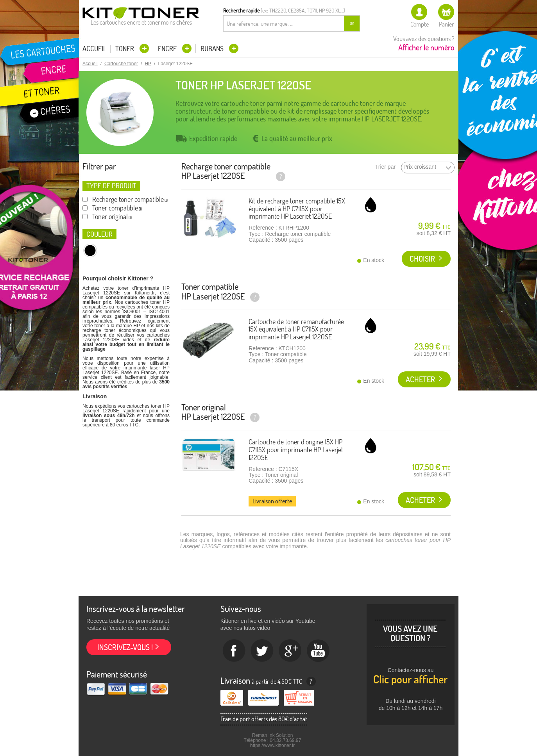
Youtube (319, 651)
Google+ (290, 651)
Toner (125, 49)
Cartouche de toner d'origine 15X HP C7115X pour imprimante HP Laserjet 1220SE (296, 450)
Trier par (385, 167)
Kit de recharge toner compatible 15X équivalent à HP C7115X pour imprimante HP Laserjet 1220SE (297, 209)
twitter (262, 651)
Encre (168, 49)
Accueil (94, 49)
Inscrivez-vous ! (125, 647)
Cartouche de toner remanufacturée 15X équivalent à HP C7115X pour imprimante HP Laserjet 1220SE (296, 329)
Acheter (420, 379)
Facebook (234, 651)
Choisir (422, 259)
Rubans (213, 49)
